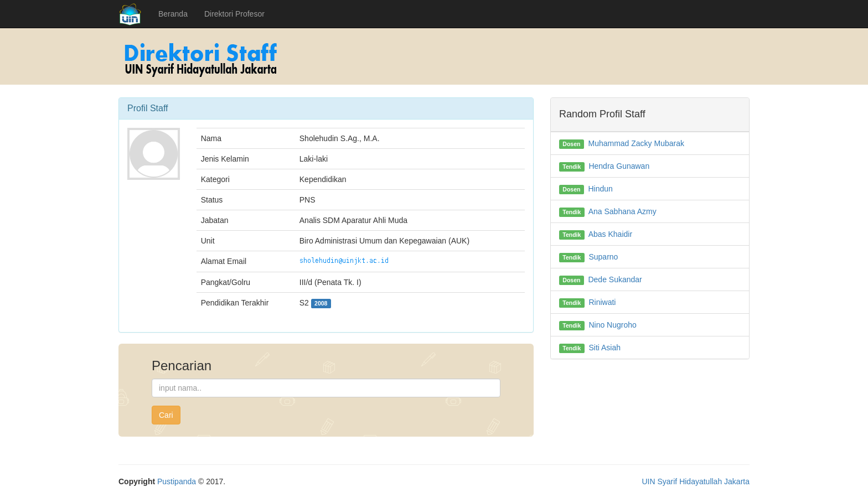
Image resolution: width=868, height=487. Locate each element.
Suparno (603, 257)
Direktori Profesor (234, 14)
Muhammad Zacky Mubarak (636, 143)
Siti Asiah (604, 348)
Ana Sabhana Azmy (622, 211)
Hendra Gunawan (619, 166)
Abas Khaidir (610, 234)
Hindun (600, 189)
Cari (166, 415)
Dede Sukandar (615, 279)
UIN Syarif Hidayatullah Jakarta (696, 481)
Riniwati (602, 302)
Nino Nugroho (612, 325)
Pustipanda (177, 481)
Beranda (173, 14)
